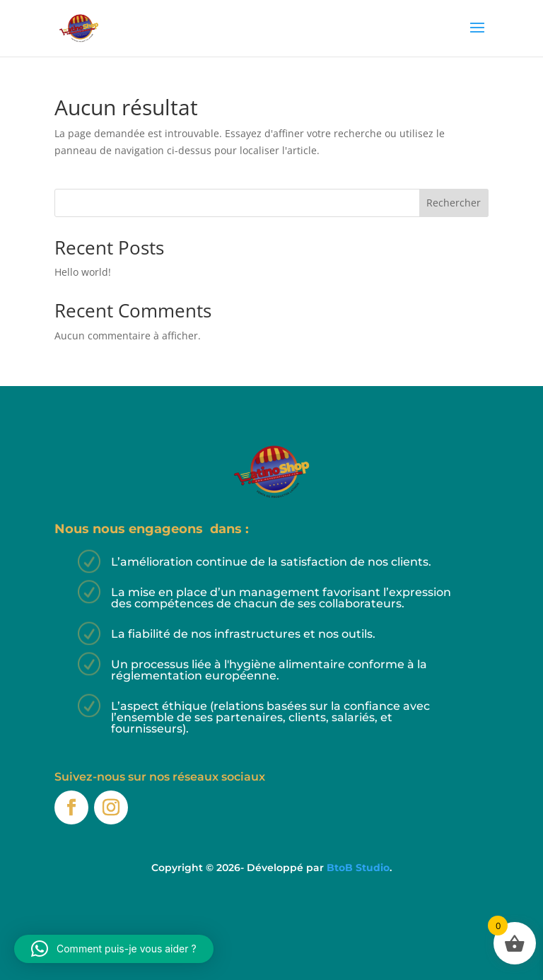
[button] (114, 949)
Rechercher (454, 203)
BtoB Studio (358, 868)
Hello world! (83, 272)
